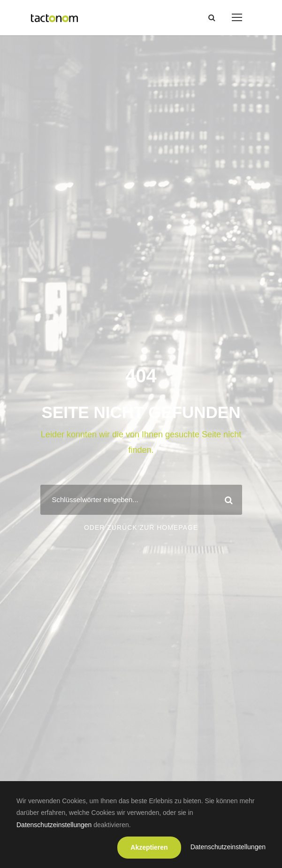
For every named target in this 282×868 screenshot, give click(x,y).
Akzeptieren (149, 847)
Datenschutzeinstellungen (54, 825)
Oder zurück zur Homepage (141, 527)
